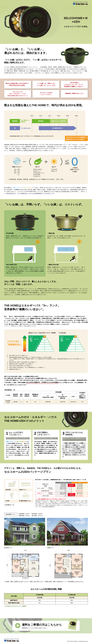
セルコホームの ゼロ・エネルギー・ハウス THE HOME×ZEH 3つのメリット (18, 94)
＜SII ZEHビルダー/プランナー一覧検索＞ (16, 606)
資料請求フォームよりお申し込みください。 (49, 626)
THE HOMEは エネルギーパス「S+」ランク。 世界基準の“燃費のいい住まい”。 (74, 85)
